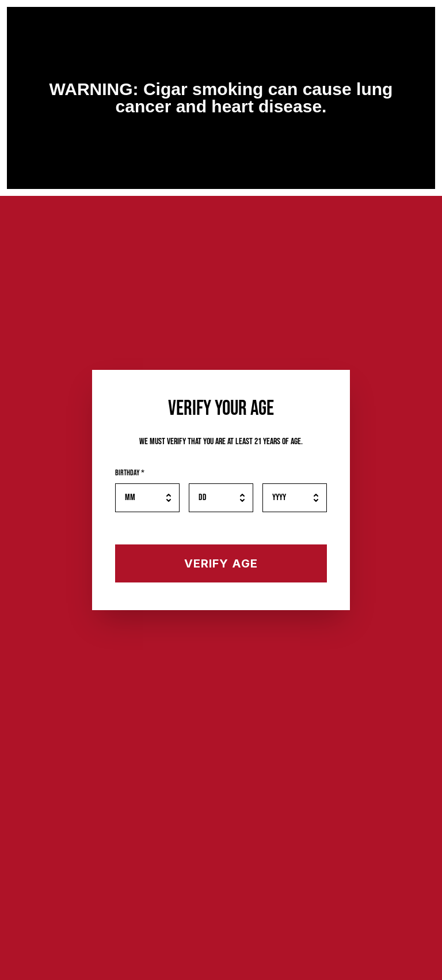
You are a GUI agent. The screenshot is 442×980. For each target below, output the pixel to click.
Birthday (130, 473)
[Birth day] (221, 498)
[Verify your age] (221, 563)
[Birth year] (295, 498)
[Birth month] (147, 498)
